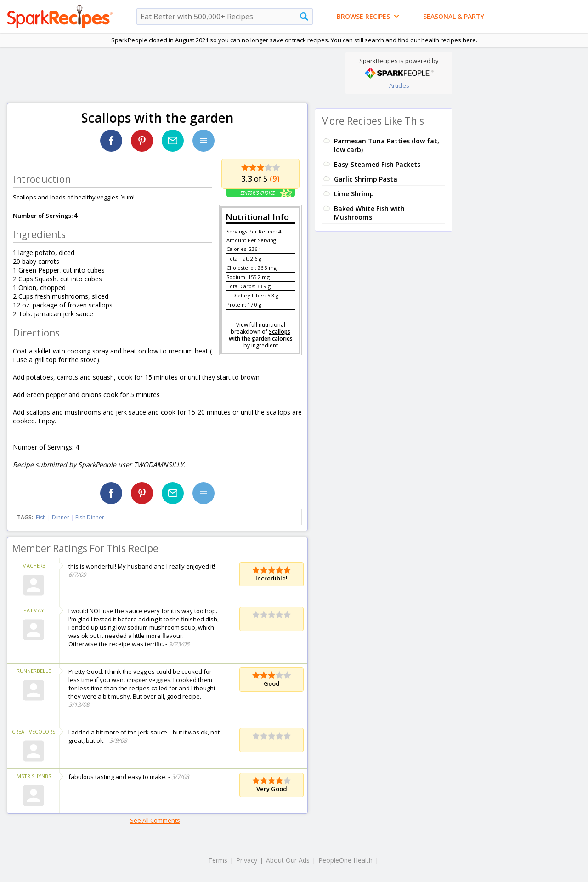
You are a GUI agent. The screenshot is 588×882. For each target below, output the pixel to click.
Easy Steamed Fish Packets (377, 164)
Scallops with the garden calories (261, 335)
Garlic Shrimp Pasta (366, 179)
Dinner (61, 517)
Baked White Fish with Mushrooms (369, 213)
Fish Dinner (90, 517)
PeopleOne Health (345, 860)
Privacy (247, 860)
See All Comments (155, 820)
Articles (399, 85)
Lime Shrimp (354, 194)
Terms (218, 860)
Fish (41, 517)
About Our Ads (288, 860)
